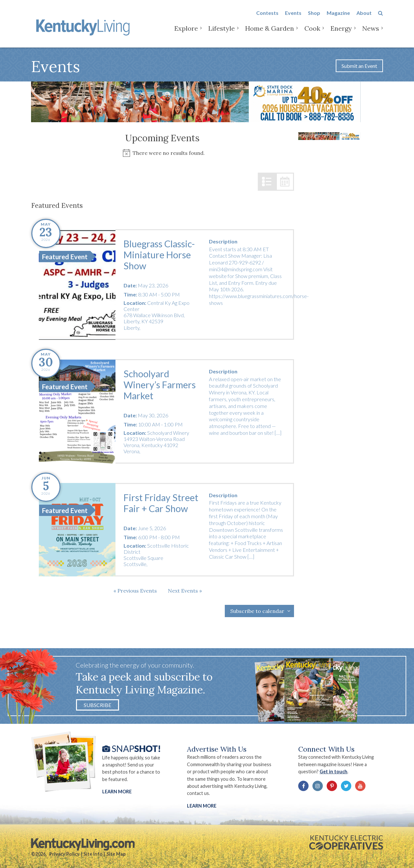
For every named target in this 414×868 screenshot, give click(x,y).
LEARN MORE (202, 806)
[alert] (163, 153)
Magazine (338, 17)
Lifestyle (222, 32)
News (371, 32)
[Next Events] (185, 591)
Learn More (117, 792)
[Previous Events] (135, 591)
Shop (314, 17)
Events (293, 17)
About (364, 17)
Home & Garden (270, 32)
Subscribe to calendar (257, 611)
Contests (267, 17)
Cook (312, 32)
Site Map (116, 854)
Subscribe (98, 705)
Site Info (93, 854)
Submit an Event (359, 66)
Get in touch (333, 772)
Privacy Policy (64, 854)
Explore (186, 32)
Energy (341, 32)
